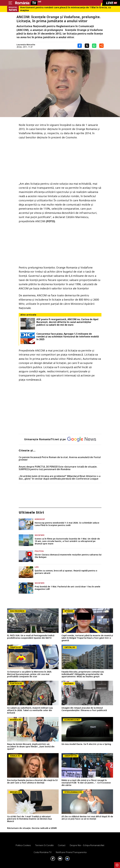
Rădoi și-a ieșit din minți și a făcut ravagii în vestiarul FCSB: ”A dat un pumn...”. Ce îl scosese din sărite (86, 783)
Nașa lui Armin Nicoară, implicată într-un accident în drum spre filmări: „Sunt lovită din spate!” (31, 747)
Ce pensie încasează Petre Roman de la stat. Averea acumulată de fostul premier (60, 459)
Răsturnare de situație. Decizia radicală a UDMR (32, 828)
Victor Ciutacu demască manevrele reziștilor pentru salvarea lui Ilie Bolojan (68, 556)
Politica (39, 551)
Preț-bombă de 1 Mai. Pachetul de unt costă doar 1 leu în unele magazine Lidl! (67, 588)
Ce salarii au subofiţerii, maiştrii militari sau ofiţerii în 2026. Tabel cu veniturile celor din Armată (30, 710)
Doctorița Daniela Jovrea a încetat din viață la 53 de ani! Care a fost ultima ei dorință (32, 782)
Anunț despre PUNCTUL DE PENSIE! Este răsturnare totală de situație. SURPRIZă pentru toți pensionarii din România (58, 468)
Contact (62, 845)
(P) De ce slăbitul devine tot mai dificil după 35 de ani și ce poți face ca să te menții (87, 818)
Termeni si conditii (44, 845)
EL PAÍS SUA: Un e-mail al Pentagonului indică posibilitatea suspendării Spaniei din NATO (31, 637)
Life (37, 567)
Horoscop (40, 519)
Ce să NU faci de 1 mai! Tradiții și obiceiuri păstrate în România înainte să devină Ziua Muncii (29, 819)
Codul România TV (43, 852)
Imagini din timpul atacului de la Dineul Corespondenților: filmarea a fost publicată (84, 709)
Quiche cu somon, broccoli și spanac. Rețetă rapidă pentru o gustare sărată (66, 572)
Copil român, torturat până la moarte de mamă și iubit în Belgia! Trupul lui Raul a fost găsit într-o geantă (87, 638)
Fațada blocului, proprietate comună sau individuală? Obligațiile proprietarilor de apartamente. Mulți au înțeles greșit (83, 674)
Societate (40, 535)
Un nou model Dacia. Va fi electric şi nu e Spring (86, 744)
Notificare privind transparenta (71, 852)
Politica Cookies (23, 845)
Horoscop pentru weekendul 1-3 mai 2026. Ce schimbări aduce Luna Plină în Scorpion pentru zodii (67, 524)
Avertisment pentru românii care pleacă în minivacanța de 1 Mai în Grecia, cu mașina (66, 9)
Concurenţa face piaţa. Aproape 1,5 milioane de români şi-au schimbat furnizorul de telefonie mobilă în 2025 (68, 337)
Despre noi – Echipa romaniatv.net (87, 845)
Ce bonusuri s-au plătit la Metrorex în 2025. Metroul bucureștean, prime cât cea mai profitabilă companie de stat (30, 674)
